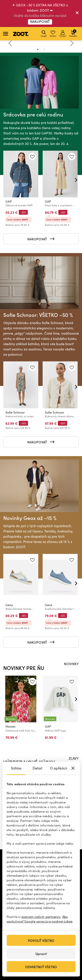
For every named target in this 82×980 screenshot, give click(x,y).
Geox (9, 605)
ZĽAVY (74, 758)
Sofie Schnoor (15, 412)
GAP (9, 201)
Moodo (10, 726)
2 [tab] (44, 49)
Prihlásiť (63, 34)
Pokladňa (73, 33)
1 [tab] (38, 49)
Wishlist (53, 34)
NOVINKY (71, 664)
